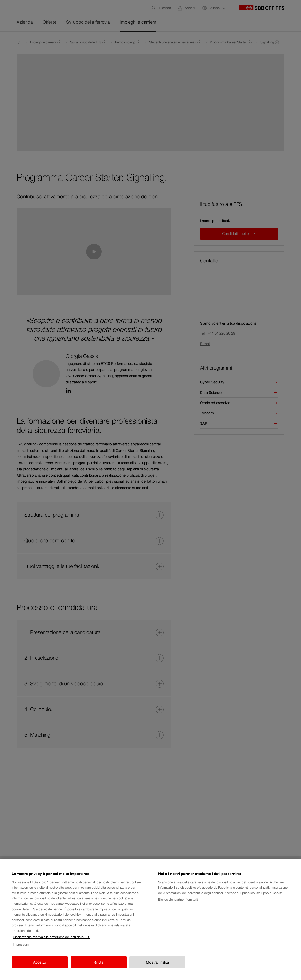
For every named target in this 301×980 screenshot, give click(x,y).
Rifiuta (98, 969)
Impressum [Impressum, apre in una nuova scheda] (21, 951)
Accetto (40, 969)
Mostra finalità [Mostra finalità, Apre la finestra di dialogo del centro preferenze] (157, 969)
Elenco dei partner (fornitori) (178, 906)
